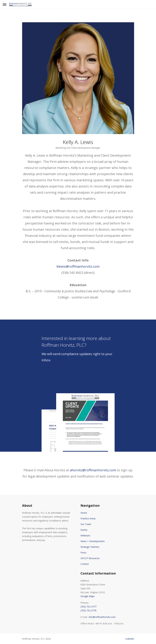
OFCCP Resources (90, 558)
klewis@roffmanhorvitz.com (78, 266)
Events (84, 530)
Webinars (85, 536)
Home (84, 513)
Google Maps (88, 596)
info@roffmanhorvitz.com (102, 617)
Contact (85, 564)
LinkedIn (130, 639)
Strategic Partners (90, 547)
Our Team (86, 524)
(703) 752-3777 (88, 607)
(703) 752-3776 (88, 610)
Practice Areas (88, 518)
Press (83, 553)
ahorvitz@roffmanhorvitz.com (93, 470)
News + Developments (93, 541)
